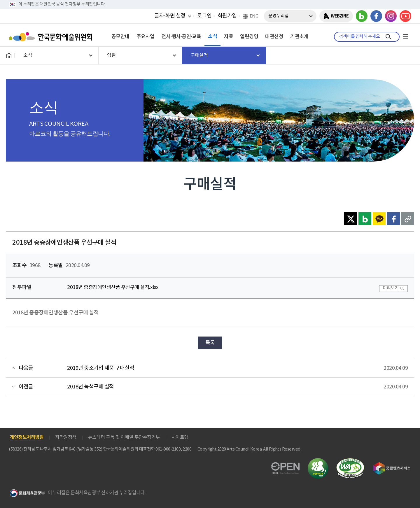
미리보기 (391, 288)
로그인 (204, 16)
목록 (210, 343)
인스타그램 (391, 16)
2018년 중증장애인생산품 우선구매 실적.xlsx (113, 288)
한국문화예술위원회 (52, 37)
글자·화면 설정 (170, 16)
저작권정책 (66, 437)
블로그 (362, 16)
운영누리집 (279, 16)
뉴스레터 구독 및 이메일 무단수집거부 (124, 437)
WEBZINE (340, 16)
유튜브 (405, 16)
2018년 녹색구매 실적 (91, 387)
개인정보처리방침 (27, 437)
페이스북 (376, 16)
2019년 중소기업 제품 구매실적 (101, 368)
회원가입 (227, 16)
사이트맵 (180, 437)
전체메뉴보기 (405, 37)
